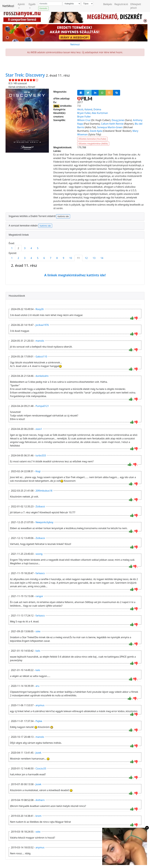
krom (38, 816)
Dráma (97, 109)
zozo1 (39, 429)
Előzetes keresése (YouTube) (92, 139)
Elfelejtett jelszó (136, 6)
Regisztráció (121, 4)
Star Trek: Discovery (26, 75)
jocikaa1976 (42, 325)
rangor (39, 596)
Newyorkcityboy (45, 522)
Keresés (43, 8)
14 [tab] (102, 258)
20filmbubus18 (44, 491)
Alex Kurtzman (100, 113)
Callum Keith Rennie (112, 124)
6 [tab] (44, 258)
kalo (38, 651)
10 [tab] (71, 258)
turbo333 (41, 455)
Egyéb (32, 4)
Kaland (88, 109)
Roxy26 (40, 309)
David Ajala (96, 131)
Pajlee (39, 721)
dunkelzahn (42, 376)
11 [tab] (78, 258)
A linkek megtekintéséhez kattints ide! (75, 275)
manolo (40, 341)
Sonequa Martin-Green (110, 127)
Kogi (38, 471)
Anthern (40, 800)
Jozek (38, 753)
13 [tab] (94, 258)
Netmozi (75, 44)
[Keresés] (50, 4)
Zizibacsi (40, 506)
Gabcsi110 (41, 356)
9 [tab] (63, 258)
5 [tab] (38, 248)
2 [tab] (18, 248)
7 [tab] (51, 258)
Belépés (108, 4)
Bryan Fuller (84, 113)
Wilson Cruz (84, 120)
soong (39, 554)
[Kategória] (72, 4)
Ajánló (21, 4)
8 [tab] (57, 258)
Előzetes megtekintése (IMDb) (93, 144)
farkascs (40, 573)
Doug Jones (118, 120)
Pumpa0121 (42, 406)
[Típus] (87, 4)
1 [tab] (12, 248)
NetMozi (8, 6)
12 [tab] (86, 258)
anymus (40, 705)
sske (38, 631)
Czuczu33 (41, 768)
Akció (80, 109)
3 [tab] (25, 248)
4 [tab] (31, 248)
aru (37, 686)
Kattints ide (63, 216)
